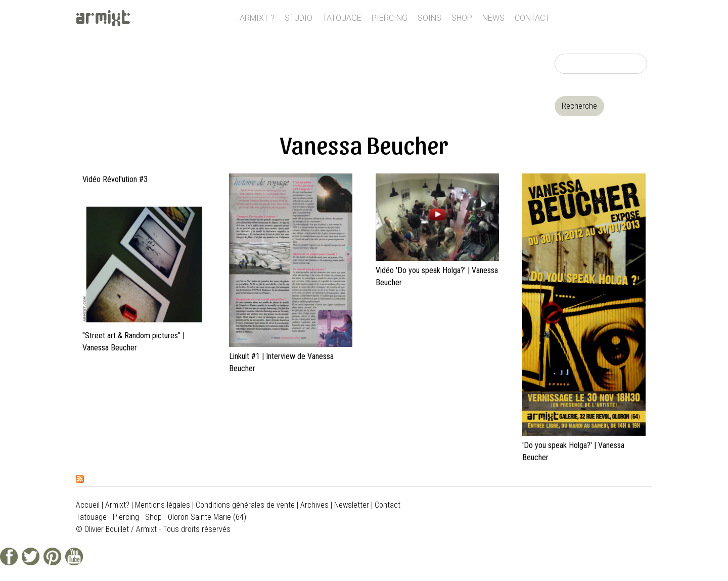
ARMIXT (103, 18)
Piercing (390, 18)
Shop (462, 18)
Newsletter (352, 505)
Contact (532, 18)
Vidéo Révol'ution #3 (115, 179)
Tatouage (342, 18)
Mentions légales (163, 505)
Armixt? (117, 505)
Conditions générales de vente (245, 505)
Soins (429, 18)
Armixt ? (257, 18)
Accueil (88, 505)
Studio (299, 18)
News (493, 18)
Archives (314, 505)
